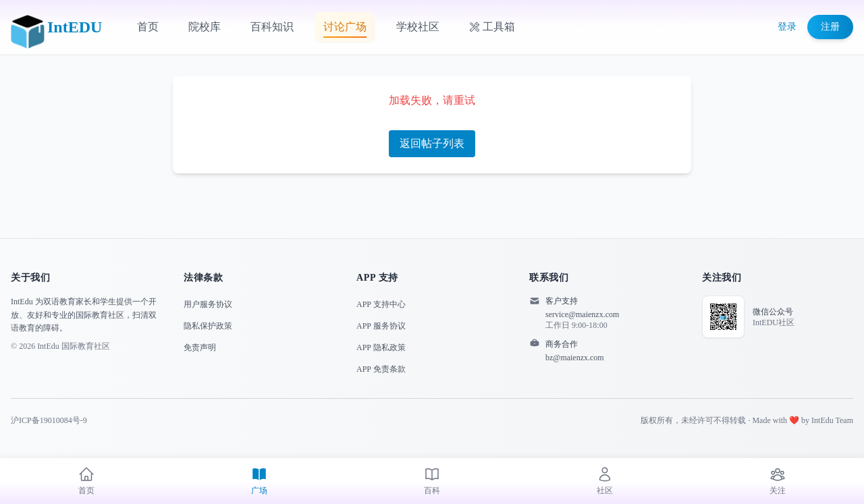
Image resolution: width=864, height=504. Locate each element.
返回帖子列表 (432, 143)
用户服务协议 (208, 304)
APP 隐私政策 (381, 347)
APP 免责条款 (381, 369)
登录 (787, 27)
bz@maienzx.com (575, 358)
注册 (830, 27)
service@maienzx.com (582, 314)
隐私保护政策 (208, 326)
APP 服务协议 (381, 326)
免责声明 (200, 347)
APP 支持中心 (381, 304)
